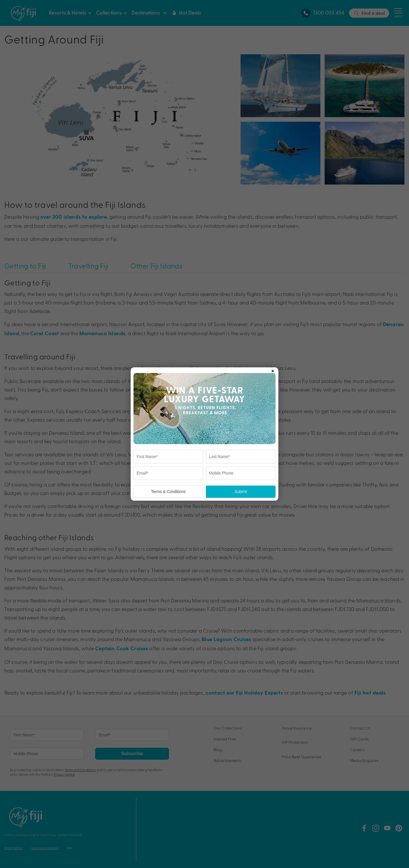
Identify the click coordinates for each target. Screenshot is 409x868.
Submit (241, 492)
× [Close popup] (273, 370)
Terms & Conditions (168, 492)
